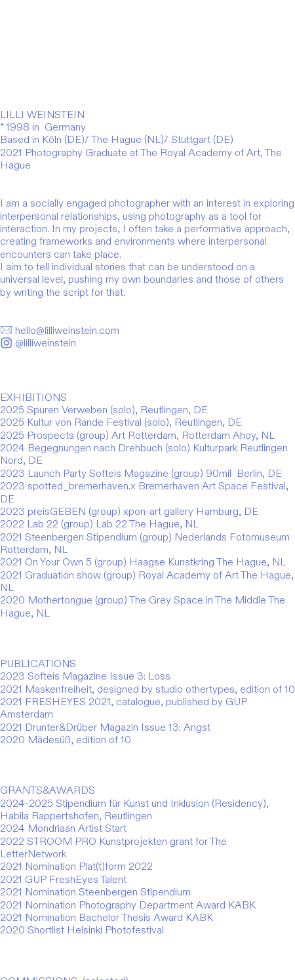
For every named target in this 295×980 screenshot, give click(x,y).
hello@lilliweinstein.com (60, 331)
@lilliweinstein (38, 343)
